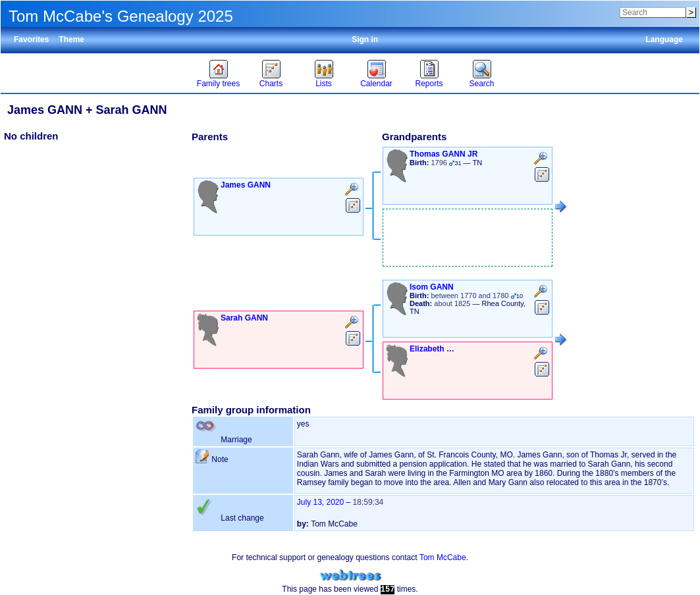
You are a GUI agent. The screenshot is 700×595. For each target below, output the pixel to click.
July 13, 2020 (320, 502)
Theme (71, 39)
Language (664, 39)
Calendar (376, 84)
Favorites (31, 39)
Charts (271, 84)
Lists (324, 84)
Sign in (365, 39)
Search (481, 84)
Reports (429, 84)
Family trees (218, 84)
